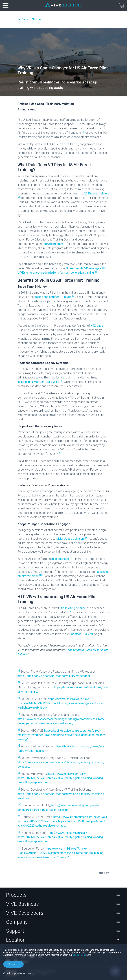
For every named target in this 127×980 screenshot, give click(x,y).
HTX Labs (97, 326)
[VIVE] (63, 5)
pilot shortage (61, 559)
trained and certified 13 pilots (53, 297)
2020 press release (97, 193)
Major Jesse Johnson (70, 539)
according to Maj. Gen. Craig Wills (39, 382)
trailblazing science (74, 608)
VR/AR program (53, 244)
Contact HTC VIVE (83, 634)
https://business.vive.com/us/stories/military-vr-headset (54, 676)
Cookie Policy (79, 955)
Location (63, 940)
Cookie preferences (17, 973)
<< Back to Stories (30, 19)
